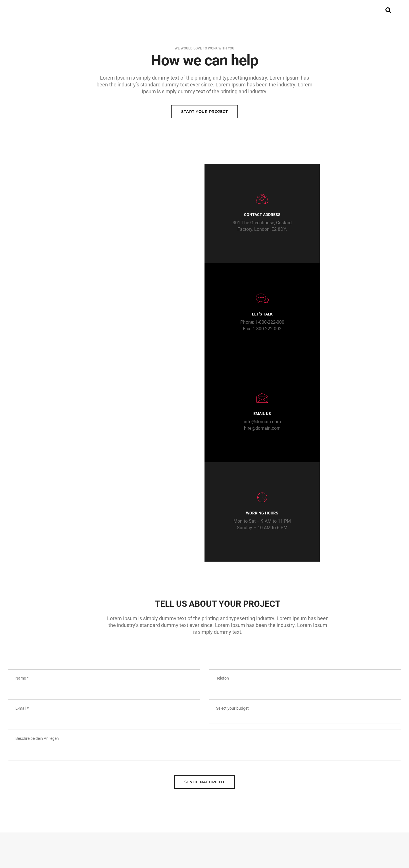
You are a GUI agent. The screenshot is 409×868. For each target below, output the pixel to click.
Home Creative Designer (154, 798)
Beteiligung (193, 10)
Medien (265, 10)
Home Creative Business (154, 791)
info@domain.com (256, 324)
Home (110, 10)
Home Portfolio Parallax (154, 812)
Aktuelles (232, 10)
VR (163, 10)
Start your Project (204, 112)
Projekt (138, 10)
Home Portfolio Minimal (154, 805)
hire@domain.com (256, 330)
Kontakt (296, 10)
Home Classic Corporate (155, 784)
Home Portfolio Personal (155, 819)
